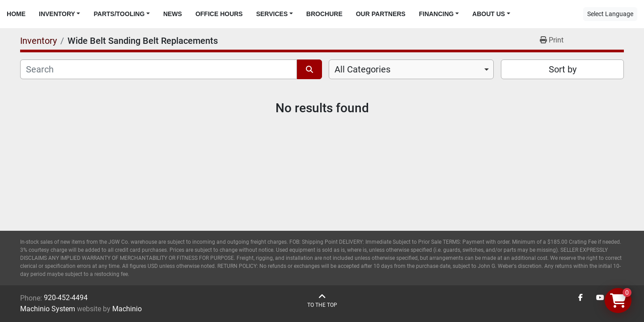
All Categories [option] (362, 69)
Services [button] (272, 14)
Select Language (610, 14)
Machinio (127, 309)
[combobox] (411, 69)
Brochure (324, 14)
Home (16, 14)
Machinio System (48, 309)
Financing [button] (436, 14)
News (173, 14)
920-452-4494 (66, 298)
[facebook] (580, 298)
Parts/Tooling (119, 14)
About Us (489, 14)
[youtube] (600, 298)
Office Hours (219, 14)
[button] (59, 14)
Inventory (57, 14)
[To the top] (322, 301)
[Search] (159, 69)
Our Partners (381, 14)
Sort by (563, 69)
